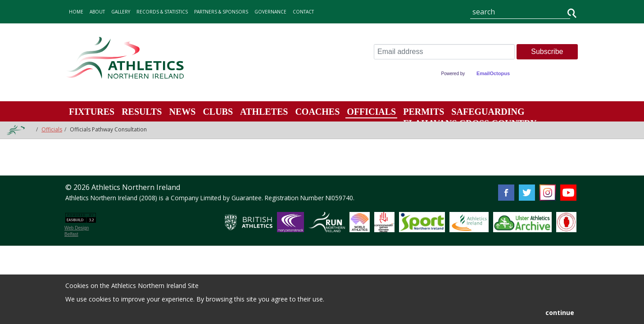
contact (303, 12)
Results (142, 112)
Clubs (218, 112)
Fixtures (92, 112)
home (76, 12)
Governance (270, 12)
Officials (371, 112)
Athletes (264, 112)
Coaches (317, 112)
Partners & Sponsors (221, 12)
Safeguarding (488, 112)
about (97, 12)
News (182, 112)
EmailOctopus (493, 73)
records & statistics (162, 12)
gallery (121, 12)
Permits (424, 112)
